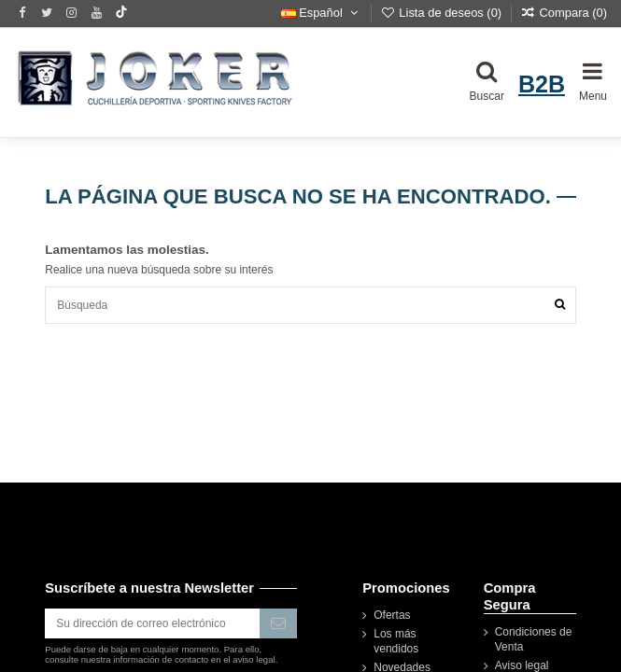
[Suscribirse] (278, 623)
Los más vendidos (396, 641)
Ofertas (392, 615)
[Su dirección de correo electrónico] (152, 623)
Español (321, 13)
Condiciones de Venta (534, 639)
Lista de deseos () (443, 13)
